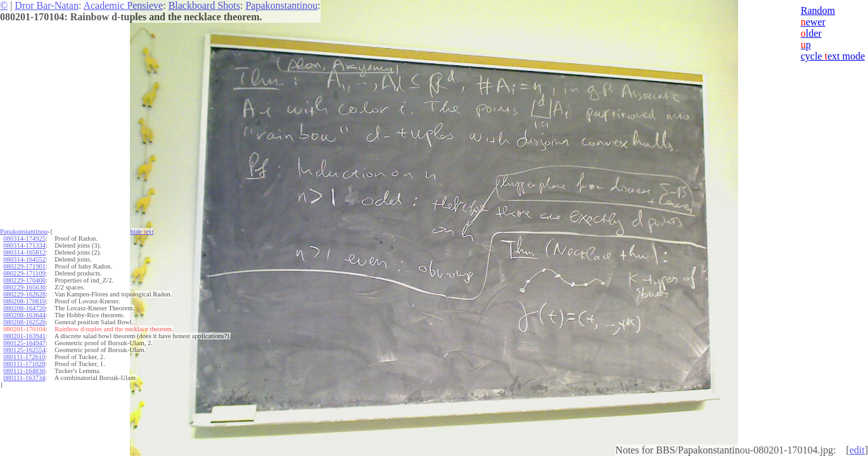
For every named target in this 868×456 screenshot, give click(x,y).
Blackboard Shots (204, 5)
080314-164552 (24, 259)
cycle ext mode (833, 56)
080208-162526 (24, 322)
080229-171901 (24, 266)
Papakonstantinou (281, 5)
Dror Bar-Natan (47, 5)
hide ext (142, 231)
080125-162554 (24, 350)
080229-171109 (24, 273)
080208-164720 (24, 308)
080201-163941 (24, 336)
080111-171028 (24, 364)
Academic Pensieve (123, 5)
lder (811, 33)
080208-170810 (24, 301)
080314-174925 (24, 238)
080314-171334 (24, 245)
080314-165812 (24, 252)
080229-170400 (24, 280)
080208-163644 (24, 315)
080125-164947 (24, 343)
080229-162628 (24, 294)
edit (857, 450)
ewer (813, 22)
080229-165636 (24, 287)
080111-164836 (24, 371)
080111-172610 (24, 357)
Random (818, 10)
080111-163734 (24, 378)
